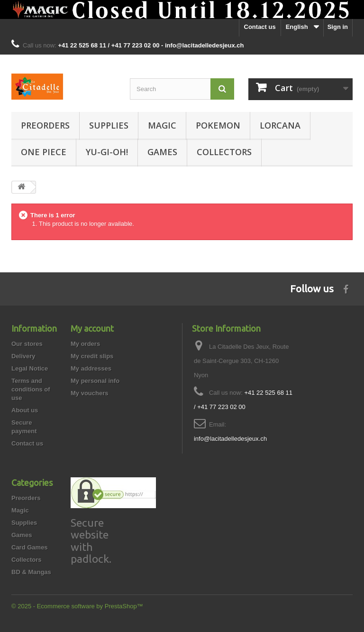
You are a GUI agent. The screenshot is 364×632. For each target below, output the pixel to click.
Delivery (23, 356)
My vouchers (89, 393)
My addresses (91, 368)
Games (162, 152)
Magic (162, 125)
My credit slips (92, 356)
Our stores (27, 344)
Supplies (109, 125)
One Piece (44, 152)
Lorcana (280, 125)
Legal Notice (30, 368)
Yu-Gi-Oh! (107, 152)
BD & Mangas (31, 572)
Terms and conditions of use (31, 389)
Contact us (260, 27)
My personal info (95, 381)
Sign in (338, 27)
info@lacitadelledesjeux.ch (230, 439)
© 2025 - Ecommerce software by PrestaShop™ (77, 606)
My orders (85, 344)
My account (92, 328)
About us (25, 410)
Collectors (224, 152)
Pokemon (218, 125)
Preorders (45, 125)
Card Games (30, 547)
